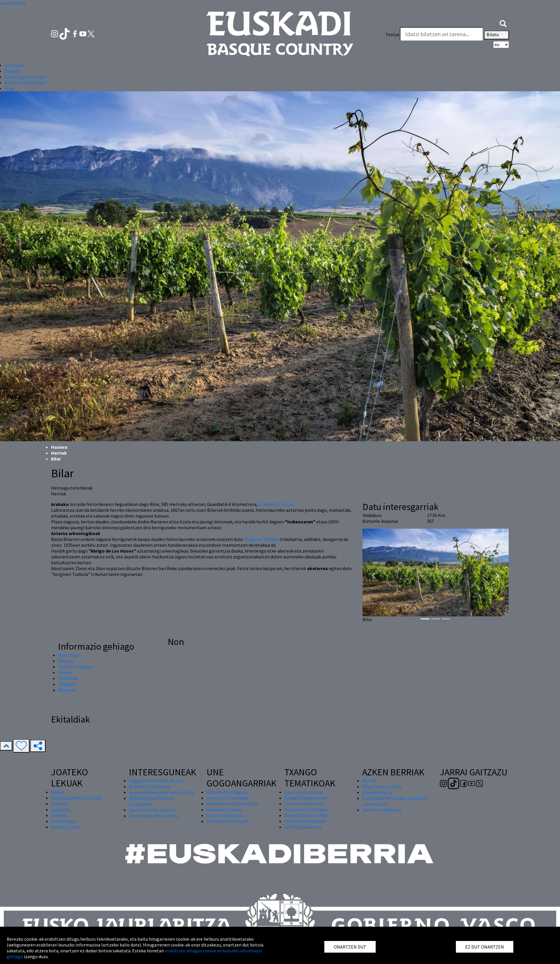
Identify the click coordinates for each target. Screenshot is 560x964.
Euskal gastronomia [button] (24, 77)
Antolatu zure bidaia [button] (25, 83)
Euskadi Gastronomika (307, 815)
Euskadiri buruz (377, 792)
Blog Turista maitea (382, 786)
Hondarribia (63, 821)
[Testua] (442, 34)
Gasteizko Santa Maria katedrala (161, 792)
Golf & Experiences (303, 827)
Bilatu (497, 35)
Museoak (67, 690)
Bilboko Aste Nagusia (228, 792)
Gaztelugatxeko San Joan (77, 798)
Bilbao (58, 792)
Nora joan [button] (14, 65)
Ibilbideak (68, 678)
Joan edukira (13, 3)
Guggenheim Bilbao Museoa (157, 781)
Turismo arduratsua (382, 810)
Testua (392, 34)
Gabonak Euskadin (225, 809)
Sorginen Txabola (262, 539)
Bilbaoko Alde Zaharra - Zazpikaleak (152, 801)
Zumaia (58, 815)
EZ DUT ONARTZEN (485, 947)
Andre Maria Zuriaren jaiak (232, 804)
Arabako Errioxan (276, 504)
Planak (65, 672)
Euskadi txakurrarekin (306, 798)
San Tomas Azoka (224, 815)
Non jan (66, 661)
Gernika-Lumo (65, 827)
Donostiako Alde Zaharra (154, 816)
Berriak (370, 781)
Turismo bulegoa (75, 667)
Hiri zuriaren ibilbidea (306, 809)
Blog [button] (9, 88)
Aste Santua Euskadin (228, 821)
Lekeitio (59, 804)
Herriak (59, 453)
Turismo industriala (304, 804)
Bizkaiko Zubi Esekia (149, 786)
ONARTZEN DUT (350, 947)
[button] (503, 23)
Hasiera (59, 447)
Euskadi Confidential (305, 821)
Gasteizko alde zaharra (152, 810)
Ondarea (66, 684)
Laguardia (61, 809)
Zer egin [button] (13, 71)
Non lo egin (70, 655)
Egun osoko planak (303, 792)
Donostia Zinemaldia (227, 798)
